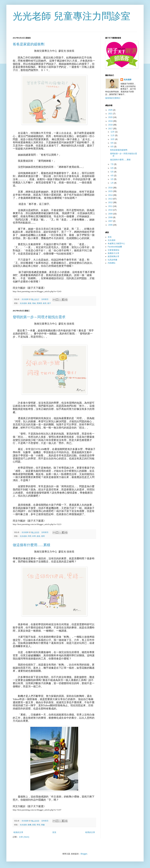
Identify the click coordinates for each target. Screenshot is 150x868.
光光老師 (23, 303)
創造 (38, 536)
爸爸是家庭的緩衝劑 (29, 44)
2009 (111, 214)
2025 (111, 110)
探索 (34, 825)
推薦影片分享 (113, 253)
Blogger (84, 854)
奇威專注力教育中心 (116, 244)
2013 (111, 199)
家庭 (30, 303)
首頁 (54, 832)
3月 (112, 179)
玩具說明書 (112, 260)
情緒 (34, 303)
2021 (111, 114)
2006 (111, 225)
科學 (34, 536)
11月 (113, 135)
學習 (38, 825)
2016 (111, 188)
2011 (111, 206)
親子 (49, 303)
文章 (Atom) (24, 837)
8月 (112, 147)
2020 (111, 117)
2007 (111, 221)
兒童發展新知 (113, 250)
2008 (111, 217)
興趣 (43, 825)
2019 (111, 121)
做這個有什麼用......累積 (32, 545)
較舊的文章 (90, 832)
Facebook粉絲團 (115, 247)
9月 (112, 143)
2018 (111, 125)
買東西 (39, 303)
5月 (112, 172)
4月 (112, 176)
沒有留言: (45, 299)
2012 (111, 202)
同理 (30, 536)
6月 (112, 168)
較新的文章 (18, 832)
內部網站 (112, 263)
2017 (111, 129)
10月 (113, 139)
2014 (111, 195)
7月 (112, 164)
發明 (43, 536)
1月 (112, 183)
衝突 (45, 303)
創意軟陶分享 (113, 256)
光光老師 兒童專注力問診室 (72, 16)
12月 (113, 132)
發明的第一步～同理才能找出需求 (39, 317)
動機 (30, 825)
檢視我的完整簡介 (113, 98)
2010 (111, 210)
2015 (111, 191)
